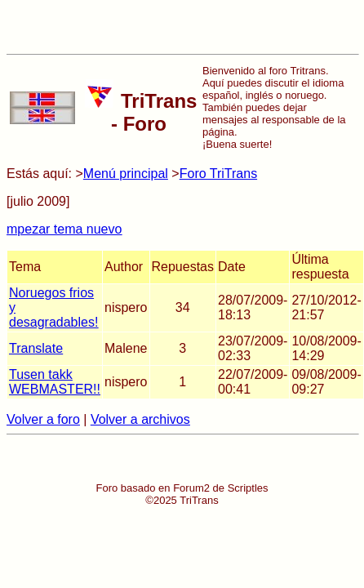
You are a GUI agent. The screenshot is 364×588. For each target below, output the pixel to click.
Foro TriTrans (218, 174)
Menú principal (126, 174)
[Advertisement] (182, 27)
